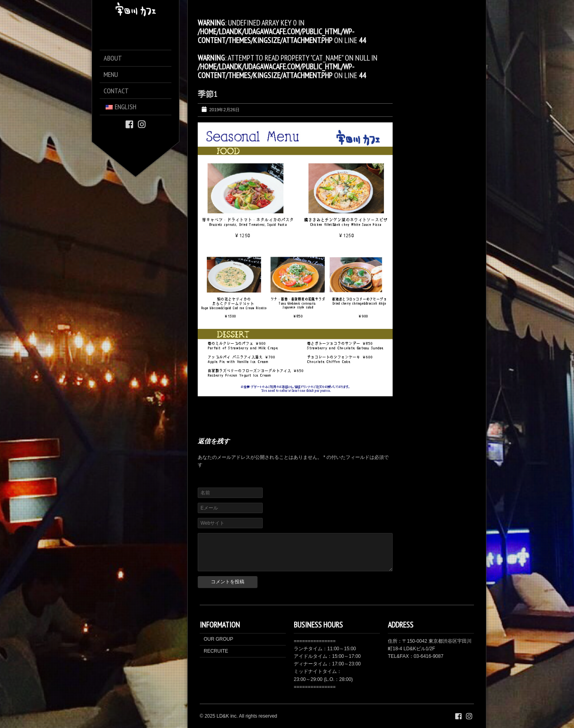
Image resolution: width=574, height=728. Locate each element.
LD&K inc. (227, 716)
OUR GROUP (218, 639)
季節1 (207, 94)
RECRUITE (216, 651)
